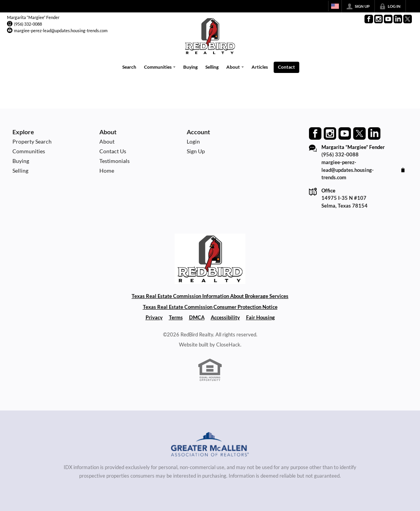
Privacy (154, 317)
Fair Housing (260, 317)
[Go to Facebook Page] (369, 19)
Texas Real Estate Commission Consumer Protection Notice (210, 307)
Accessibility (225, 317)
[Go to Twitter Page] (408, 19)
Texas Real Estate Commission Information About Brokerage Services (210, 296)
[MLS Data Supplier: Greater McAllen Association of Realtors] (210, 445)
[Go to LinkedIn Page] (398, 19)
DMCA (197, 317)
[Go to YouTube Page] (388, 19)
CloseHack (228, 345)
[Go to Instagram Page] (378, 19)
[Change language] (335, 6)
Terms (176, 317)
